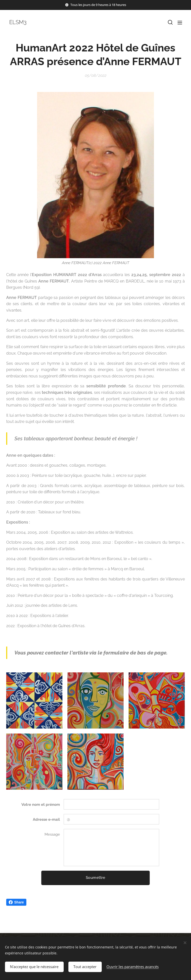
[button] (170, 22)
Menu (180, 23)
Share (16, 902)
